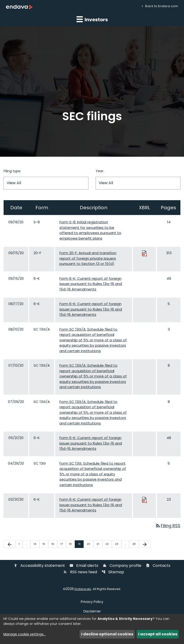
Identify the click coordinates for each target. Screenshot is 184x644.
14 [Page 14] (36, 544)
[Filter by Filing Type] (46, 183)
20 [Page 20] (90, 544)
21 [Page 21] (99, 544)
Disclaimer (92, 611)
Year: (100, 171)
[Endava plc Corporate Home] (19, 7)
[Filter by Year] (138, 183)
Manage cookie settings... (24, 634)
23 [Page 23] (118, 544)
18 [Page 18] (72, 544)
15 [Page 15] (45, 544)
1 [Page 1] (21, 544)
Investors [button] (92, 19)
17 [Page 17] (63, 544)
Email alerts (84, 566)
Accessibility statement (39, 566)
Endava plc (83, 589)
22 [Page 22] (109, 544)
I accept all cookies (158, 634)
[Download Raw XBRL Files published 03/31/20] (144, 500)
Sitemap (113, 572)
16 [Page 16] (54, 544)
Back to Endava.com (161, 6)
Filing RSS (168, 526)
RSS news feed (80, 572)
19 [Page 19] (81, 544)
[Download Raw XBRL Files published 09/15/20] (144, 253)
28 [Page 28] (135, 544)
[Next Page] (145, 544)
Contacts (158, 566)
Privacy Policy (92, 602)
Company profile (122, 566)
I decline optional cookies (107, 634)
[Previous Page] (10, 544)
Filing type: (12, 171)
